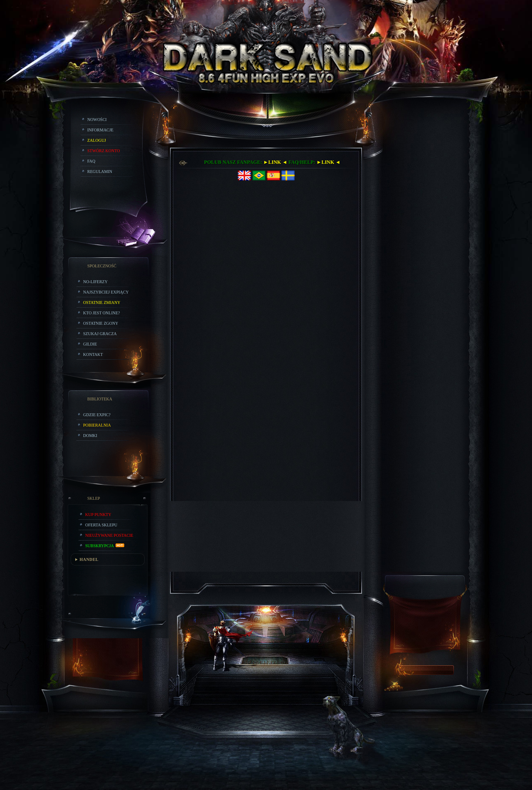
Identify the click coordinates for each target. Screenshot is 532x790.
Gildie (90, 344)
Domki (90, 436)
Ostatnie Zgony (101, 323)
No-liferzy (95, 282)
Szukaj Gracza (100, 334)
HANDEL (89, 559)
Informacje (100, 130)
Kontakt (93, 354)
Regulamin (100, 172)
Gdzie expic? (97, 415)
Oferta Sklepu (101, 525)
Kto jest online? (102, 313)
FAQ (91, 161)
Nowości (97, 120)
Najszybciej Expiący (106, 292)
